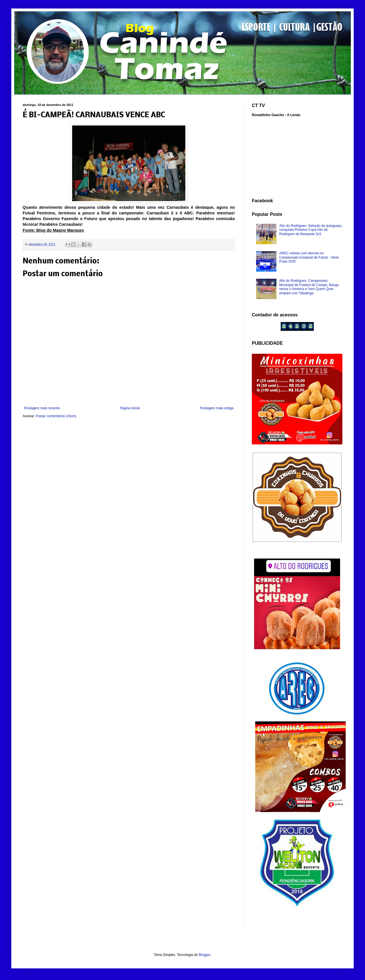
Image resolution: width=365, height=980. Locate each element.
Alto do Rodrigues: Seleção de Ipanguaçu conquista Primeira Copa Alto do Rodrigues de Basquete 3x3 (311, 230)
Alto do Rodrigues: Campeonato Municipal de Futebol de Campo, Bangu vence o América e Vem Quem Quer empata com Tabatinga (309, 287)
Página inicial (130, 408)
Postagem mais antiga (217, 408)
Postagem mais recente (42, 408)
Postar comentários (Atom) (56, 416)
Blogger (205, 955)
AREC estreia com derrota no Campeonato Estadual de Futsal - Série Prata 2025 (309, 257)
